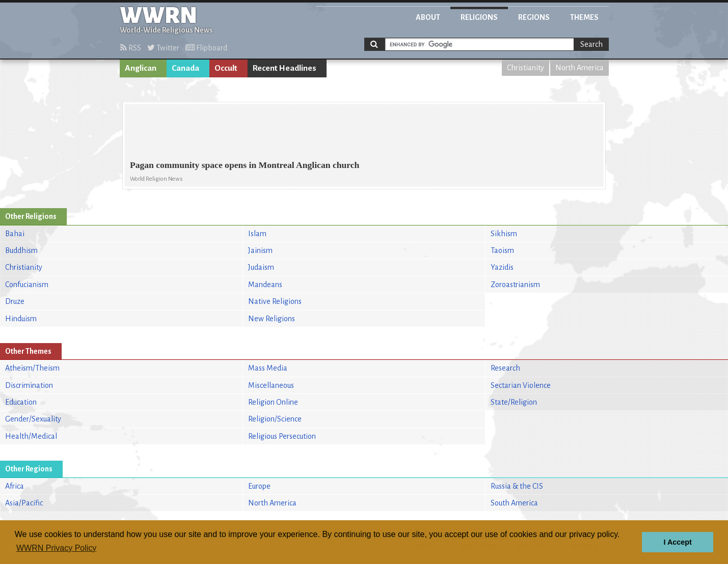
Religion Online (273, 402)
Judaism (261, 267)
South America (514, 503)
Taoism (502, 250)
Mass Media (268, 368)
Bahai (15, 234)
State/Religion (514, 402)
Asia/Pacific (24, 503)
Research (505, 368)
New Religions (272, 319)
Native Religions (275, 301)
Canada (185, 68)
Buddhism (21, 250)
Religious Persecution (282, 436)
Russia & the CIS (517, 486)
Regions (534, 17)
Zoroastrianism (515, 285)
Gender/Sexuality (33, 419)
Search (591, 44)
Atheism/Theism (32, 368)
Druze (15, 301)
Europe (259, 486)
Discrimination (29, 385)
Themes (584, 17)
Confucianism (27, 285)
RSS (131, 48)
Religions (479, 17)
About (428, 17)
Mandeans (265, 285)
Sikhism (504, 234)
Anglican (141, 68)
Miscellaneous (271, 385)
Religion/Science (275, 419)
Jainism (260, 250)
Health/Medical (31, 436)
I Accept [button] (677, 542)
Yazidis (502, 267)
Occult (226, 68)
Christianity (525, 68)
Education (21, 402)
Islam (257, 234)
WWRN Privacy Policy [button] (56, 548)
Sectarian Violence (521, 385)
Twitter (163, 48)
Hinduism (21, 319)
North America (579, 68)
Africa (15, 486)
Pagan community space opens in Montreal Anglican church (245, 165)
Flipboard (206, 48)
